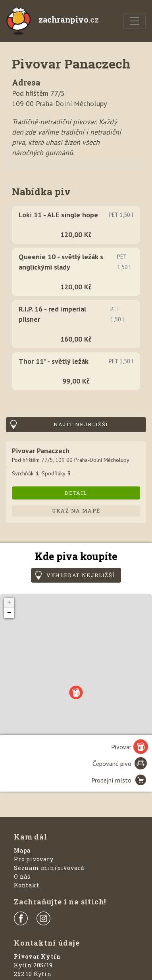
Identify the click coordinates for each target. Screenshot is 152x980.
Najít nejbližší (81, 424)
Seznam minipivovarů (49, 868)
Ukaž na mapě (76, 511)
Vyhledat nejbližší (81, 575)
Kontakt (27, 885)
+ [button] (9, 603)
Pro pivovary (34, 859)
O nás (22, 876)
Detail (76, 493)
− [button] (9, 613)
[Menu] (135, 21)
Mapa (22, 850)
